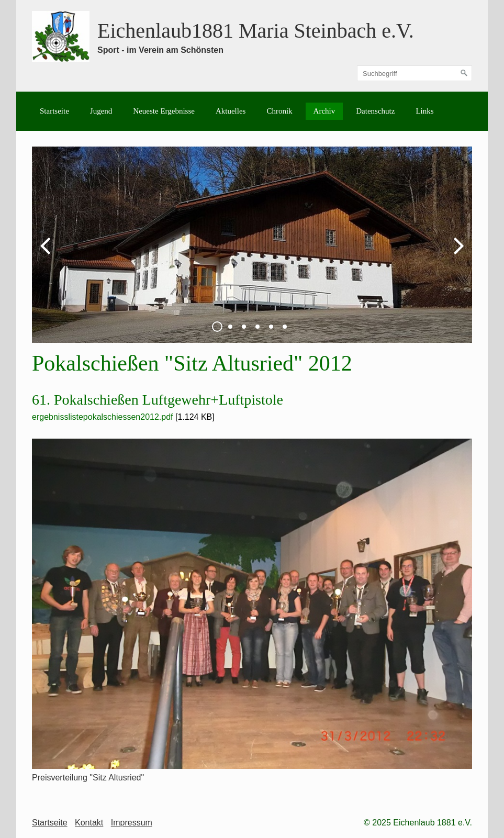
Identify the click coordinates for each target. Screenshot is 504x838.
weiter (456, 253)
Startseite (54, 111)
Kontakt (89, 823)
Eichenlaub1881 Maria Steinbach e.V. (256, 31)
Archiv (324, 111)
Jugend (101, 111)
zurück (48, 253)
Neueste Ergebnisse (164, 111)
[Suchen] (464, 73)
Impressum (132, 823)
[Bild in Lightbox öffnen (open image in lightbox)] (252, 604)
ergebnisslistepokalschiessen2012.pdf (103, 417)
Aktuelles (231, 111)
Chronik (279, 111)
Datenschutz (375, 111)
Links (424, 111)
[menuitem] (54, 111)
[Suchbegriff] (415, 73)
